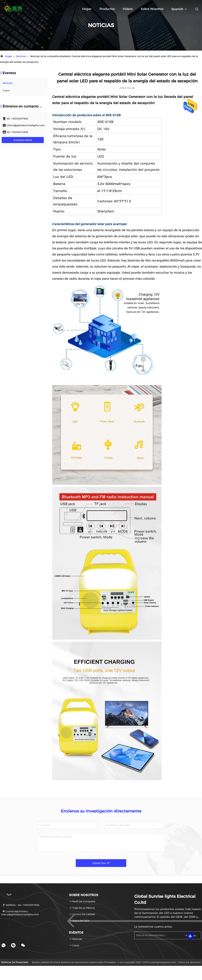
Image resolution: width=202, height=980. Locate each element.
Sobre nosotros (152, 9)
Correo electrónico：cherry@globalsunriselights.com (20, 913)
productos (107, 9)
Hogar (87, 9)
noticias (21, 56)
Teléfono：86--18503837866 (21, 905)
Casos (6, 90)
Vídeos (128, 9)
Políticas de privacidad (15, 962)
